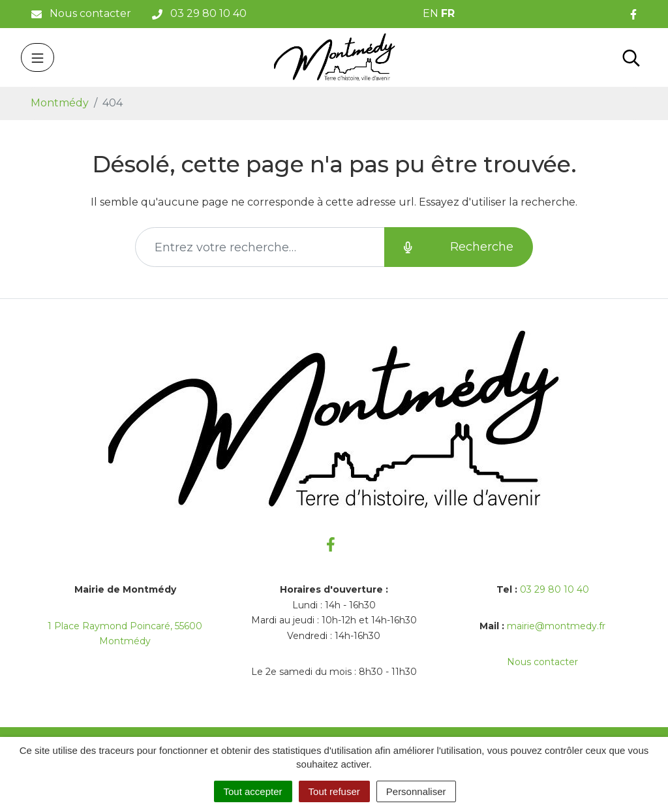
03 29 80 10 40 (554, 589)
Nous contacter (542, 662)
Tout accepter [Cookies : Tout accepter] (253, 791)
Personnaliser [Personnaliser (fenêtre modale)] (416, 791)
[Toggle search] (631, 57)
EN (431, 13)
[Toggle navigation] (38, 57)
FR (448, 13)
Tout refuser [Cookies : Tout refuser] (334, 791)
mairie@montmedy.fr (556, 626)
